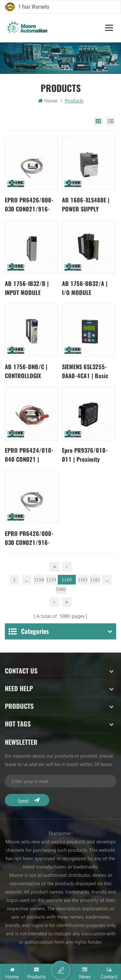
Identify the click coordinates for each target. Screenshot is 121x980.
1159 (51, 579)
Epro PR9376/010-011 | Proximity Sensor (85, 455)
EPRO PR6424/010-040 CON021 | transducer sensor (29, 455)
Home (48, 101)
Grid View (98, 121)
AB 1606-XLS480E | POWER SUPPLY (86, 205)
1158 (39, 579)
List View (111, 121)
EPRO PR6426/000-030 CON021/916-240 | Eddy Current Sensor (29, 205)
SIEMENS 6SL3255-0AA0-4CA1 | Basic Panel (85, 372)
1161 (83, 579)
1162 (95, 579)
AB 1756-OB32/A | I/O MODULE (85, 288)
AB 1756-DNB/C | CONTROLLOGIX (26, 371)
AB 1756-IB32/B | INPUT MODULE (27, 288)
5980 (61, 589)
